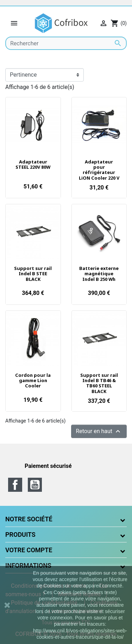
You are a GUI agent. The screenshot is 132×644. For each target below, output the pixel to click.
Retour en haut (99, 431)
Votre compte (29, 550)
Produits (20, 534)
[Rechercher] (66, 43)
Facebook (15, 485)
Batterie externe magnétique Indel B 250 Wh (99, 274)
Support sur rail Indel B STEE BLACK (33, 274)
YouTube (35, 485)
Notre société (29, 519)
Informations (28, 565)
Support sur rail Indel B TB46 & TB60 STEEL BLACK (99, 383)
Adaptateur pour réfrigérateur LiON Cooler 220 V (99, 170)
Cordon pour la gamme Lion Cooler (33, 381)
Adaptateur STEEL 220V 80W (33, 164)
